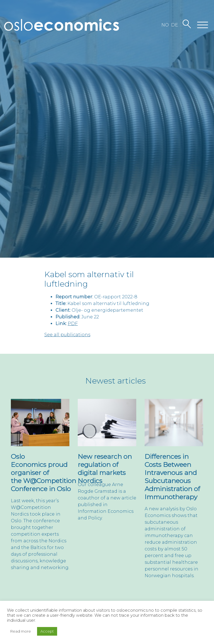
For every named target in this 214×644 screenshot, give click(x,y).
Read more (21, 631)
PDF (73, 324)
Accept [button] (47, 631)
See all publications (67, 335)
